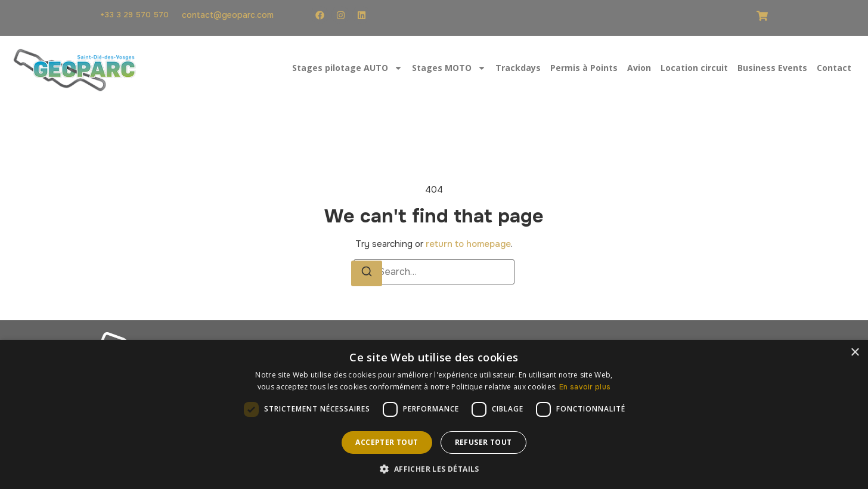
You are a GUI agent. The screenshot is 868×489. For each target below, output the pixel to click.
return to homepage (468, 244)
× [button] (855, 353)
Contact (834, 68)
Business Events (772, 68)
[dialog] (434, 414)
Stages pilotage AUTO (347, 68)
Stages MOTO (449, 68)
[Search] (367, 273)
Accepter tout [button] (387, 442)
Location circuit (694, 68)
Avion (639, 68)
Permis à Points (584, 68)
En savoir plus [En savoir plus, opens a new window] (585, 387)
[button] (434, 469)
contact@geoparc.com (228, 15)
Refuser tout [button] (483, 442)
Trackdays (518, 68)
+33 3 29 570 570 (134, 15)
